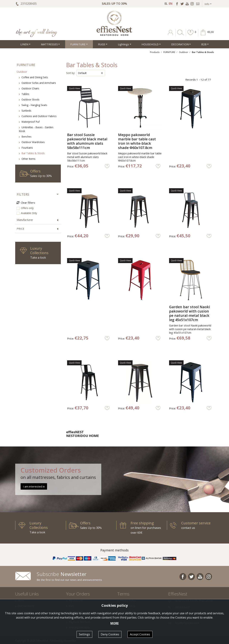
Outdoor (183, 52)
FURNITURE (169, 52)
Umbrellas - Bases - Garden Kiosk (36, 129)
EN (171, 4)
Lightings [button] (123, 44)
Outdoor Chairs (29, 88)
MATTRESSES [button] (49, 44)
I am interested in (34, 486)
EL (166, 4)
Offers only (27, 208)
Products (155, 52)
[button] (191, 35)
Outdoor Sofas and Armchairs (37, 83)
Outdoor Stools (29, 99)
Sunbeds (25, 111)
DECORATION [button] (180, 44)
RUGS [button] (102, 44)
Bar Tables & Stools (32, 153)
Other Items (27, 159)
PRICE (20, 229)
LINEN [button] (24, 44)
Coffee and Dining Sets (33, 77)
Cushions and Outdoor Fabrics (38, 116)
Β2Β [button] (204, 44)
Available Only (29, 213)
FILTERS (23, 194)
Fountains (26, 148)
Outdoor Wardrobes (32, 142)
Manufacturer (25, 220)
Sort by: (71, 73)
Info (207, 4)
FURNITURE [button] (78, 44)
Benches (25, 137)
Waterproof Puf (29, 122)
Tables (24, 94)
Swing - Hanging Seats (33, 105)
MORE (114, 623)
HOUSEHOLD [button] (150, 44)
